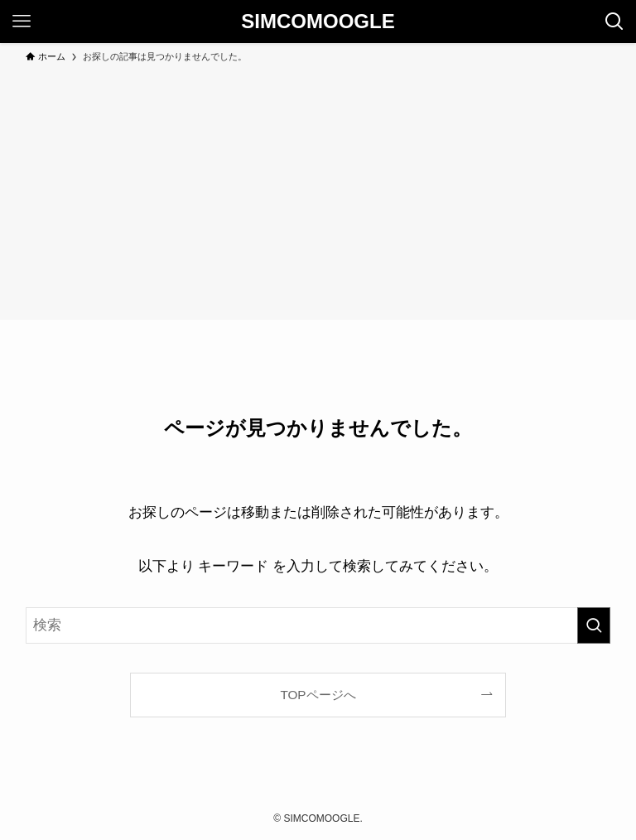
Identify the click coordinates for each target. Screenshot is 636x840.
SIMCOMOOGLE (318, 22)
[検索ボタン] (614, 22)
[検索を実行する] (594, 625)
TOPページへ (318, 695)
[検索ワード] (318, 625)
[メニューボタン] (22, 22)
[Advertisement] (318, 189)
